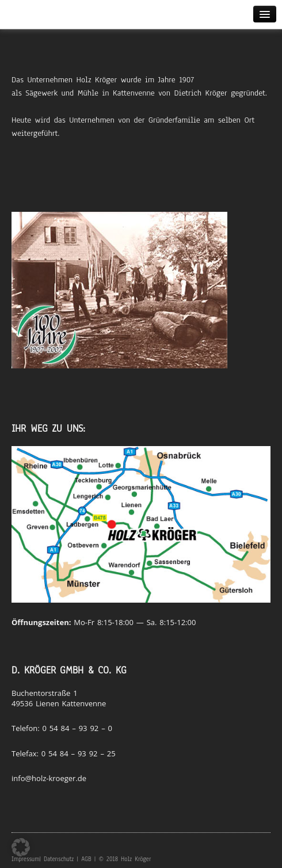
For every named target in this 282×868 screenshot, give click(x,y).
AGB (86, 859)
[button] (21, 847)
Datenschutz (59, 859)
